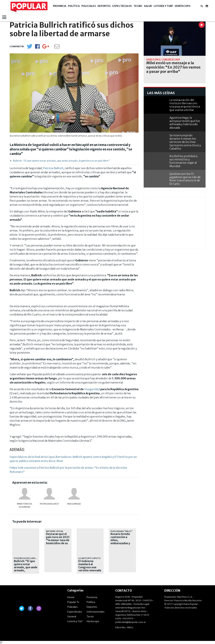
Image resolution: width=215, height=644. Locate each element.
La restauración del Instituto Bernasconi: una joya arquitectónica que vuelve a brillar (185, 105)
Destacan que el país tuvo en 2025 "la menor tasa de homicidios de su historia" (58, 540)
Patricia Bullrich (53, 168)
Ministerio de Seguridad (24, 505)
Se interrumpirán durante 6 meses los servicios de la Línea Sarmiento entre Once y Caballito (185, 142)
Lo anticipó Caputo (89, 558)
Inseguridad (92, 389)
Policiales (89, 6)
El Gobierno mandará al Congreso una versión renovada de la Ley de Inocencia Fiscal (90, 569)
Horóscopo (183, 6)
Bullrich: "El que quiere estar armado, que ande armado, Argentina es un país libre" (61, 161)
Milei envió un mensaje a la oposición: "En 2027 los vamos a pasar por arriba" (173, 67)
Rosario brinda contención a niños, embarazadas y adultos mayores (122, 540)
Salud (148, 6)
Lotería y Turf (163, 6)
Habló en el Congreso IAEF (163, 60)
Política (74, 6)
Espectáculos (122, 6)
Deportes (104, 6)
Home (71, 597)
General (72, 617)
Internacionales (96, 612)
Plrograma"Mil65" (122, 531)
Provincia (60, 6)
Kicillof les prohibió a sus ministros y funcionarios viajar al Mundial (183, 161)
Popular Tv (73, 602)
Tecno (138, 6)
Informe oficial (55, 531)
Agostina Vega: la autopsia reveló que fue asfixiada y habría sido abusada (185, 123)
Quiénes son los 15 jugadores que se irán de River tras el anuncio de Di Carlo (185, 179)
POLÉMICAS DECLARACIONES (28, 558)
